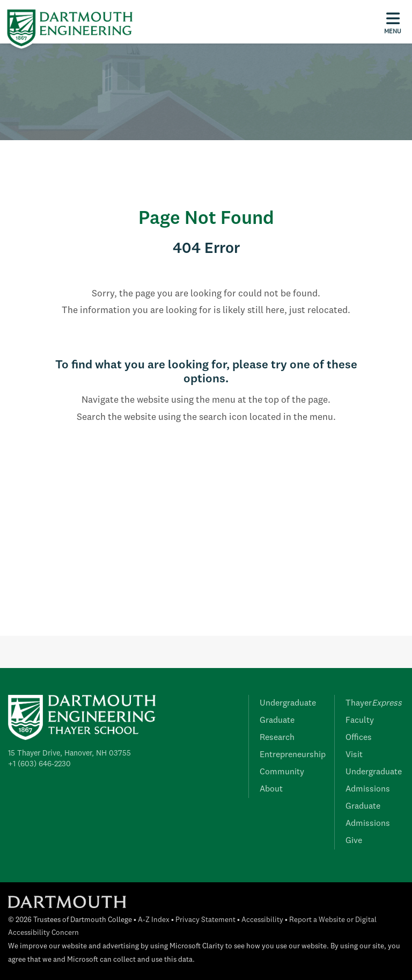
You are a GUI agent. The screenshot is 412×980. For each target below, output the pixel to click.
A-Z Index (154, 920)
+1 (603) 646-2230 (39, 764)
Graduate (277, 721)
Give (354, 841)
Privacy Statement (205, 920)
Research (277, 738)
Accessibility (262, 920)
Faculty (360, 721)
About (271, 789)
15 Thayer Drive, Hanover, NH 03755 (69, 753)
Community (282, 772)
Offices (359, 738)
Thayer (374, 703)
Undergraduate (288, 703)
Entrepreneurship (293, 755)
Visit (354, 755)
